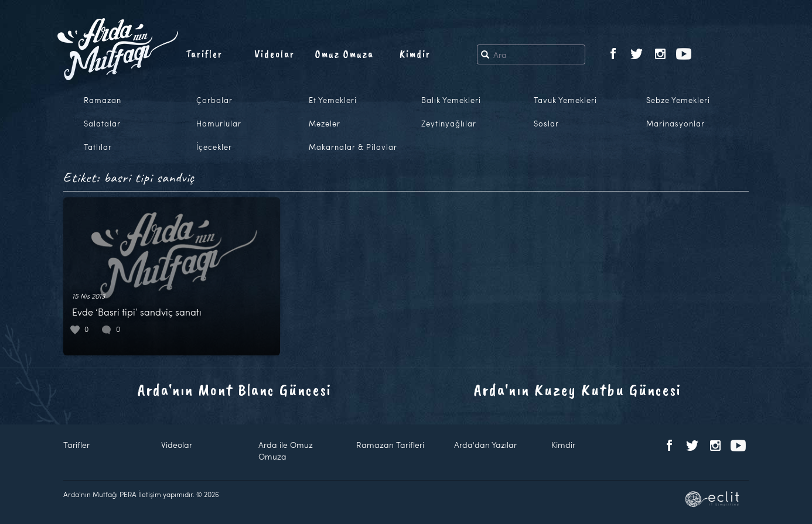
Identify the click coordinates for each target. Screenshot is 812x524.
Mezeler (325, 124)
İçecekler (214, 147)
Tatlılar (98, 147)
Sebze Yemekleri (678, 100)
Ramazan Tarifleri (390, 445)
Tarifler (204, 54)
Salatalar (102, 124)
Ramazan (103, 100)
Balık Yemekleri (451, 100)
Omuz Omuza (344, 54)
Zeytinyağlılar (449, 124)
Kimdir (415, 54)
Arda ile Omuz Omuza (286, 451)
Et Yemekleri (333, 100)
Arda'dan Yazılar (485, 445)
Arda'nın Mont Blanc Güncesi (235, 390)
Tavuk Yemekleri (565, 100)
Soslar (546, 124)
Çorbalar (214, 100)
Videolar (274, 54)
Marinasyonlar (675, 124)
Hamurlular (219, 124)
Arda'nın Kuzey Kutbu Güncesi (578, 390)
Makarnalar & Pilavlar (353, 147)
